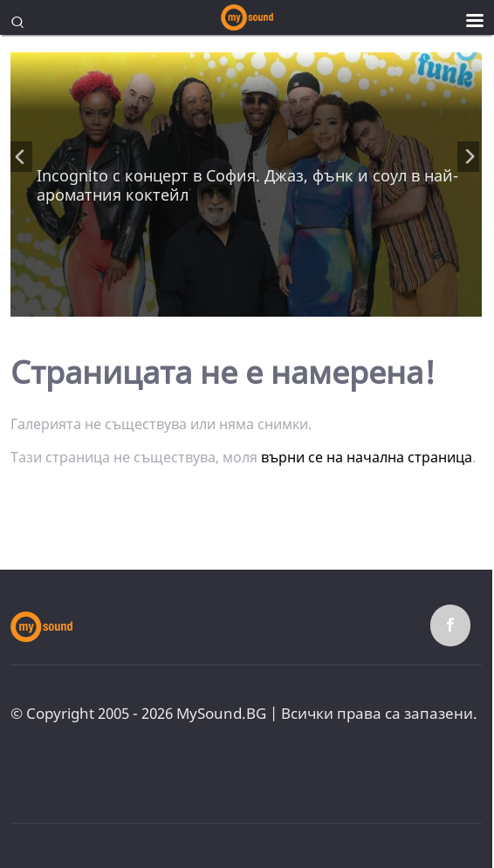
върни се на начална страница (367, 457)
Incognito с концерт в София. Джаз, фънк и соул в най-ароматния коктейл (247, 185)
